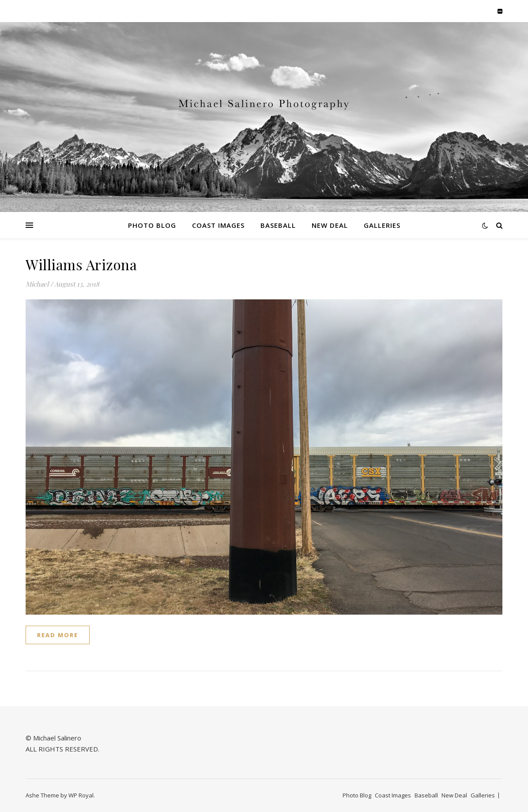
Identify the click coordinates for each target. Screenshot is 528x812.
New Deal (330, 225)
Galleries (382, 225)
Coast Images (218, 225)
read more (58, 635)
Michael (37, 284)
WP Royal (81, 795)
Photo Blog (152, 225)
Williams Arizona (81, 264)
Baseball (278, 225)
